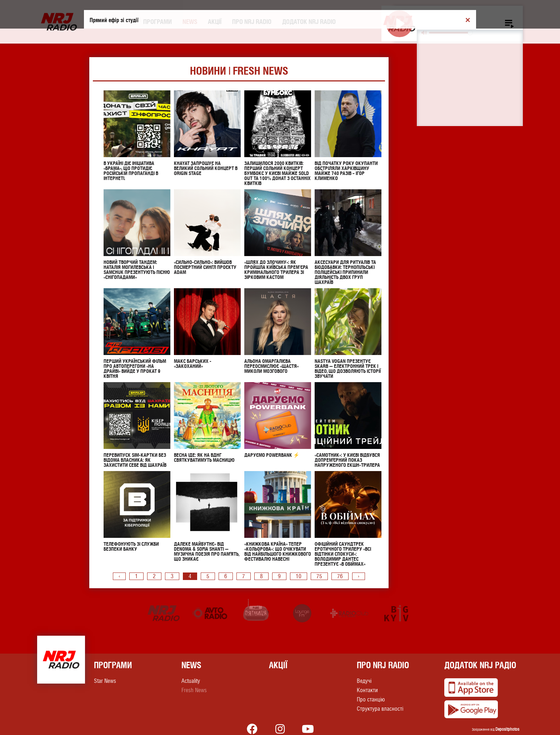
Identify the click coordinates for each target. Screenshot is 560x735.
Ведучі (364, 681)
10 (299, 576)
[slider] (451, 33)
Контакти (367, 690)
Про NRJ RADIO (252, 22)
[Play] (399, 24)
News (190, 22)
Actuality (191, 681)
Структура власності (380, 709)
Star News (105, 681)
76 (340, 576)
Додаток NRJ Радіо (480, 665)
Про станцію (371, 699)
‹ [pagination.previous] (119, 576)
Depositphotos (507, 729)
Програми (157, 22)
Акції (215, 22)
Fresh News (194, 690)
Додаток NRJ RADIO (309, 22)
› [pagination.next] (359, 576)
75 (319, 576)
